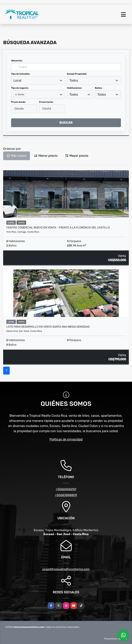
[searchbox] (15, 101)
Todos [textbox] (74, 80)
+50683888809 (66, 495)
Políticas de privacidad (66, 439)
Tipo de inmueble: (20, 74)
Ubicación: (17, 61)
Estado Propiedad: (77, 74)
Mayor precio (77, 156)
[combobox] (38, 81)
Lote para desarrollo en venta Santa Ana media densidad (48, 327)
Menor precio (46, 156)
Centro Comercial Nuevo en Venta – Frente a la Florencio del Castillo (58, 227)
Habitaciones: (75, 88)
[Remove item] (16, 95)
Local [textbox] (17, 80)
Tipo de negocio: (20, 88)
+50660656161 (66, 489)
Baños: (99, 88)
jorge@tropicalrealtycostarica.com (66, 569)
